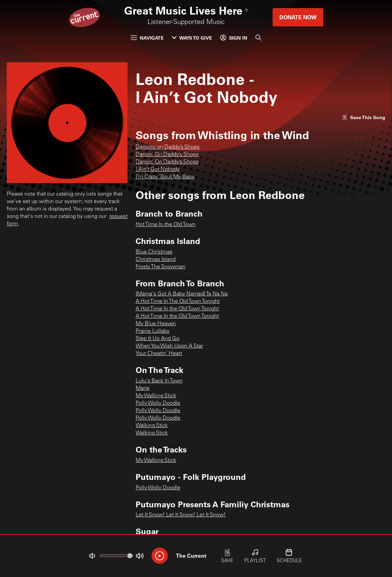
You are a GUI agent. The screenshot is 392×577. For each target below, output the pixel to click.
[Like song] (364, 117)
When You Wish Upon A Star (169, 346)
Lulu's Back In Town (159, 381)
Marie (143, 389)
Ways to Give (192, 38)
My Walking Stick (156, 396)
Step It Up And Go (157, 339)
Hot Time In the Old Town (166, 225)
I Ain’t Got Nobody (158, 170)
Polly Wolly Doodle (158, 403)
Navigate (147, 38)
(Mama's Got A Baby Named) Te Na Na (182, 294)
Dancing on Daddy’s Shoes (168, 147)
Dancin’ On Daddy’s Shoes (167, 155)
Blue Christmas (154, 252)
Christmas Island (156, 260)
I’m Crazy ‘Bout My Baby (165, 177)
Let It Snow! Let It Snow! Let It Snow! (181, 515)
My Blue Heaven (156, 324)
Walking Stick (152, 426)
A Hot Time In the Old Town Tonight (177, 309)
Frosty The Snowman (160, 267)
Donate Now (298, 17)
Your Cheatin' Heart (159, 354)
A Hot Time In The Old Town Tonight (178, 302)
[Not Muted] (92, 556)
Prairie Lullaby (153, 331)
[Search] (258, 38)
